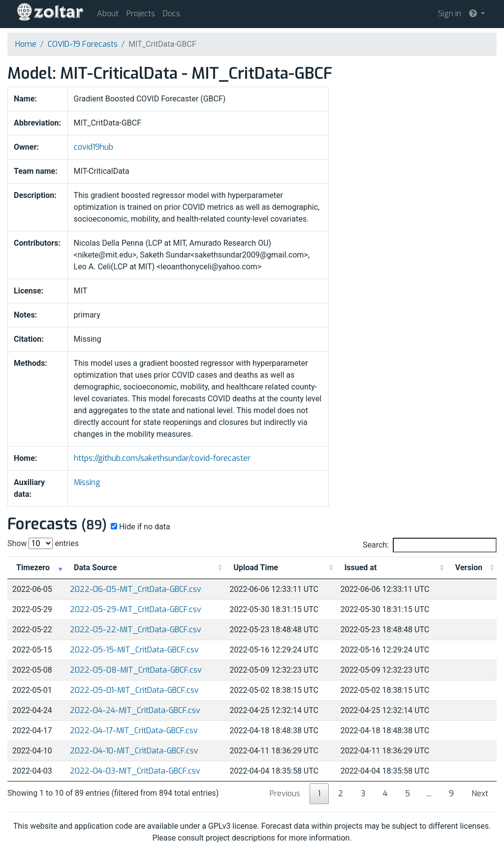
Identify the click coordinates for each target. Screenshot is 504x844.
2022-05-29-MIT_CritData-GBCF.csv (136, 609)
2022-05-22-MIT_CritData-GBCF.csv (136, 630)
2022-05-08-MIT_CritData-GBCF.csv (136, 670)
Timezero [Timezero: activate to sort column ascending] (33, 568)
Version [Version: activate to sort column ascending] (469, 568)
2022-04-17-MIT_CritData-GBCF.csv (134, 730)
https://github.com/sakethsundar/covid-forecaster (162, 458)
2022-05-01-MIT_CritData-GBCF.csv (134, 690)
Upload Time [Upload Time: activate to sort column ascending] (256, 568)
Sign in (450, 14)
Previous (285, 794)
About (108, 14)
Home (26, 44)
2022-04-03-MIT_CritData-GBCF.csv (135, 771)
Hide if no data (140, 527)
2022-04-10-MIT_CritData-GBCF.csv (134, 751)
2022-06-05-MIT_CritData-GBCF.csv (136, 589)
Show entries (43, 543)
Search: (430, 545)
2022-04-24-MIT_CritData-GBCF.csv (135, 710)
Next (480, 794)
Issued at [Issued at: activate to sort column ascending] (361, 568)
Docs (172, 14)
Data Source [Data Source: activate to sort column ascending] (95, 568)
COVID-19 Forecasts (83, 44)
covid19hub (94, 147)
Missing (87, 482)
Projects (141, 14)
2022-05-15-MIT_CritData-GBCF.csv (134, 650)
